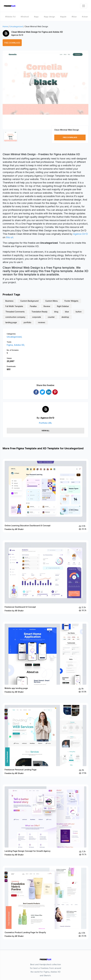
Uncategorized (16, 26)
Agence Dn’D (17, 35)
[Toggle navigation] (84, 6)
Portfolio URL (46, 423)
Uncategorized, (14, 337)
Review (47, 306)
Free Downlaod (12, 43)
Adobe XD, (19, 345)
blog (56, 312)
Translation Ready (39, 312)
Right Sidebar (63, 306)
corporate (37, 317)
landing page (11, 322)
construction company (15, 317)
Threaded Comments (15, 312)
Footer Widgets (71, 301)
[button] (8, 92)
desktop (65, 317)
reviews (42, 322)
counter (51, 317)
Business (9, 301)
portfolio (27, 322)
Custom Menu (51, 301)
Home (5, 26)
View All (46, 431)
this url (10, 237)
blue (67, 312)
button (79, 312)
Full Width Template (14, 306)
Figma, (10, 345)
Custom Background (29, 301)
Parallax (33, 306)
